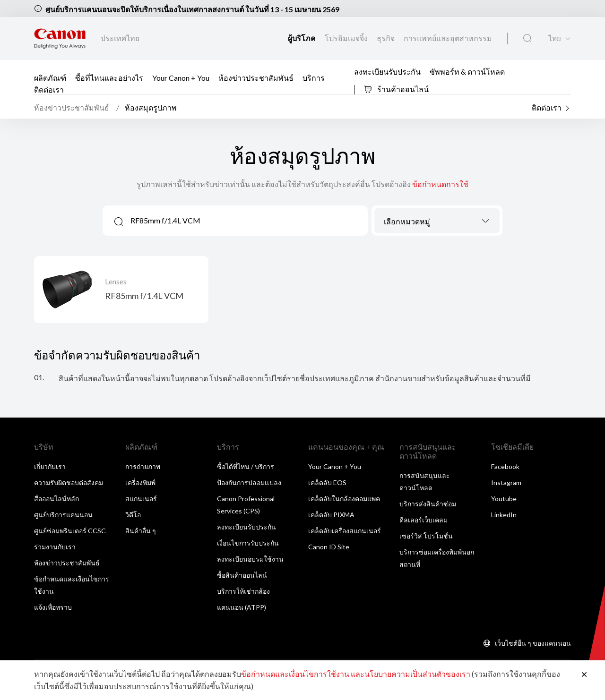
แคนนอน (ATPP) (242, 607)
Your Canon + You (181, 77)
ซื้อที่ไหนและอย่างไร (109, 77)
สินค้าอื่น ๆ (141, 531)
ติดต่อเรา (49, 89)
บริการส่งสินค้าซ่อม (428, 504)
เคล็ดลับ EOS (327, 482)
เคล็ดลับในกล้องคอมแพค (344, 499)
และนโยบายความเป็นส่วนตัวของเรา (411, 674)
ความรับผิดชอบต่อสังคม (69, 482)
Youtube (504, 499)
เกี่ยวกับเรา (50, 466)
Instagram (506, 482)
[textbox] (437, 222)
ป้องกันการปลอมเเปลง (249, 482)
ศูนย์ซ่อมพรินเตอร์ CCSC (70, 531)
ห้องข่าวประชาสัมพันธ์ (256, 77)
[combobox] (437, 221)
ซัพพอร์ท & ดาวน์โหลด (467, 72)
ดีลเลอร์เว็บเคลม (423, 520)
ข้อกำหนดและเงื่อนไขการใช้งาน (295, 674)
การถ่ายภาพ (143, 466)
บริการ (314, 77)
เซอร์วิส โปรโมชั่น (426, 536)
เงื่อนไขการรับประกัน (248, 543)
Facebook (505, 466)
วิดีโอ (133, 515)
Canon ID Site (329, 547)
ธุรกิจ (386, 38)
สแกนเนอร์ (141, 499)
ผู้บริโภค (302, 38)
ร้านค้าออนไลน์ (396, 89)
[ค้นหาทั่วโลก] (527, 38)
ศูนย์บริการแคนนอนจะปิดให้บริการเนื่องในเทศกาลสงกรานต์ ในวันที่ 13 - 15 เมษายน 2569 (192, 9)
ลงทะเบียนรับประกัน (387, 72)
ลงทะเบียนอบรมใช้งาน (250, 559)
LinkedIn (504, 515)
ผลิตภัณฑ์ (50, 77)
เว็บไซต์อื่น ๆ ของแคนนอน (533, 643)
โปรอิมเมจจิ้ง (347, 38)
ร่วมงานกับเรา (55, 547)
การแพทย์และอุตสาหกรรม (448, 38)
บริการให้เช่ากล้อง (243, 591)
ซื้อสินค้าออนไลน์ (242, 575)
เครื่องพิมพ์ (140, 482)
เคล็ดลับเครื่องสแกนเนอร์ (345, 531)
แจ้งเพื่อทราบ (53, 607)
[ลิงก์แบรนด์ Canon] (60, 38)
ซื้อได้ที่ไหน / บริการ (246, 466)
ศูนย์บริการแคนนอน (63, 515)
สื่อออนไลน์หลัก (56, 499)
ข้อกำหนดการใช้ (440, 184)
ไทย (555, 38)
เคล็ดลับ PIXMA (331, 515)
